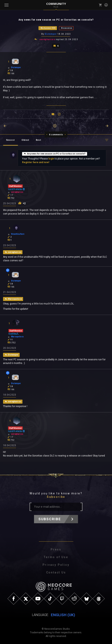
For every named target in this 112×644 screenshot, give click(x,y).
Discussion (67, 28)
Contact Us (56, 572)
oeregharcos (47, 39)
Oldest (25, 140)
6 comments (56, 134)
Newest (10, 140)
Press (56, 549)
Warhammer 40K (48, 28)
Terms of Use (56, 557)
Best (38, 140)
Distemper (51, 34)
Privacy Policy (56, 565)
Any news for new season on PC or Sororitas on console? (55, 154)
